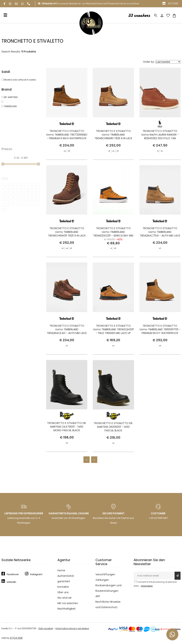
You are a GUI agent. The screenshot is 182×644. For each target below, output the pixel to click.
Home (61, 570)
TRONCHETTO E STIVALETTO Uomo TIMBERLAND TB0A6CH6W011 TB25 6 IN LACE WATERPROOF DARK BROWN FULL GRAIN (67, 241)
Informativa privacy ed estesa (72, 628)
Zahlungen (102, 580)
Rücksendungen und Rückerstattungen (108, 588)
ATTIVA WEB (16, 638)
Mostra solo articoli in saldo (19, 80)
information (147, 586)
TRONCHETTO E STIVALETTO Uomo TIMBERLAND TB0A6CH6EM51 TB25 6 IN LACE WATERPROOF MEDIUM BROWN (113, 136)
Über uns (63, 592)
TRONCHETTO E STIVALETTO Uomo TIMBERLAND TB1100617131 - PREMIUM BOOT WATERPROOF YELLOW (160, 336)
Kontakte (63, 587)
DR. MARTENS (10, 97)
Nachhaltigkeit (67, 609)
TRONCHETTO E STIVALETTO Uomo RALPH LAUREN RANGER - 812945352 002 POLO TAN (160, 135)
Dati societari (46, 628)
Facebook (13, 574)
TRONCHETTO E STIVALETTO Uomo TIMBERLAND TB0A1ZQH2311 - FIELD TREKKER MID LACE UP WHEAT (113, 336)
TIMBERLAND (9, 106)
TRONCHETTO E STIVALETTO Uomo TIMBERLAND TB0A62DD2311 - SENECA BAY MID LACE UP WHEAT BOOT (113, 239)
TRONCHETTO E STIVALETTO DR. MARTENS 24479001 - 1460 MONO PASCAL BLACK (67, 432)
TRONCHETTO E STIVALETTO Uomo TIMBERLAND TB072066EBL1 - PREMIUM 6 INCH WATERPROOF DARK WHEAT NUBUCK (67, 136)
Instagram (36, 574)
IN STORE (173, 3)
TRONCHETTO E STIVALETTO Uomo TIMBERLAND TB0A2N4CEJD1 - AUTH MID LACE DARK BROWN (67, 336)
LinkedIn (11, 582)
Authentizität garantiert (66, 579)
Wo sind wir (65, 598)
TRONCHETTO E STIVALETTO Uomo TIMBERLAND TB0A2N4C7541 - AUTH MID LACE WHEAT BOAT (160, 246)
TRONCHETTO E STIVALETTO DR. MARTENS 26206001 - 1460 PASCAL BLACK (113, 444)
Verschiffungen (105, 574)
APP (98, 596)
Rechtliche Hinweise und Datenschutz (108, 604)
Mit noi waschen (68, 603)
